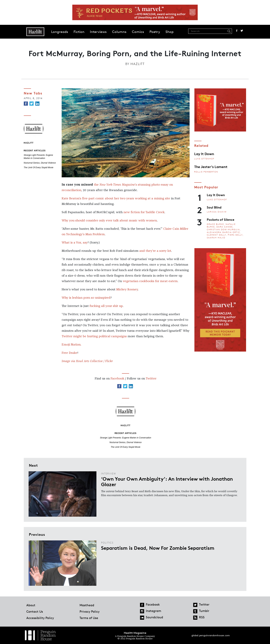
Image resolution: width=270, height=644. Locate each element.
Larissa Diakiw (217, 212)
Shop (170, 32)
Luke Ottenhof (204, 159)
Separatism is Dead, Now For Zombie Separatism (158, 548)
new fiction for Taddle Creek (144, 212)
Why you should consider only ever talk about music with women (109, 221)
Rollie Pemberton (206, 172)
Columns (119, 32)
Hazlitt (138, 64)
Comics (138, 32)
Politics (107, 543)
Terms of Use (89, 618)
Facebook (237, 31)
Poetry (155, 32)
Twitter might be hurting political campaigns (94, 336)
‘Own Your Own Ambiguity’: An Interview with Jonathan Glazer (167, 481)
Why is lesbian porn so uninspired (86, 298)
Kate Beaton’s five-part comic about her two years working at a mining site (116, 199)
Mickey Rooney (127, 290)
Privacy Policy (90, 611)
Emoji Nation (71, 345)
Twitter (242, 31)
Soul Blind (214, 207)
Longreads (60, 32)
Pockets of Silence (221, 219)
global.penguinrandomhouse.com (211, 635)
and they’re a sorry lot (155, 251)
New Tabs (33, 93)
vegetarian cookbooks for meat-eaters (150, 281)
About (31, 605)
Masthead (87, 605)
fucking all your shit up (106, 306)
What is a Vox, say (75, 243)
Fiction (79, 32)
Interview (109, 473)
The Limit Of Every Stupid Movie (39, 168)
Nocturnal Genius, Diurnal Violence (40, 163)
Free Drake (69, 353)
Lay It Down (204, 154)
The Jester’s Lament (211, 166)
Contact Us (35, 611)
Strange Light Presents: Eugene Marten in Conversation (126, 438)
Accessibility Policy (40, 618)
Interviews (98, 32)
